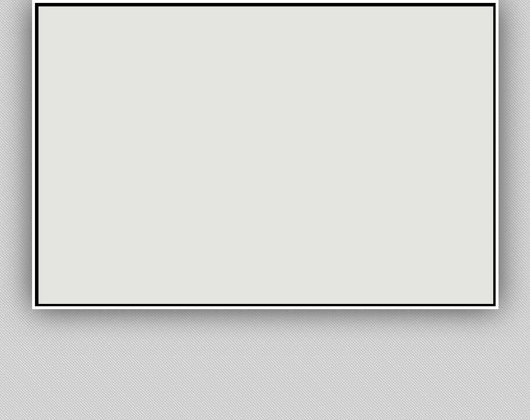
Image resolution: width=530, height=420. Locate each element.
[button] (286, 41)
